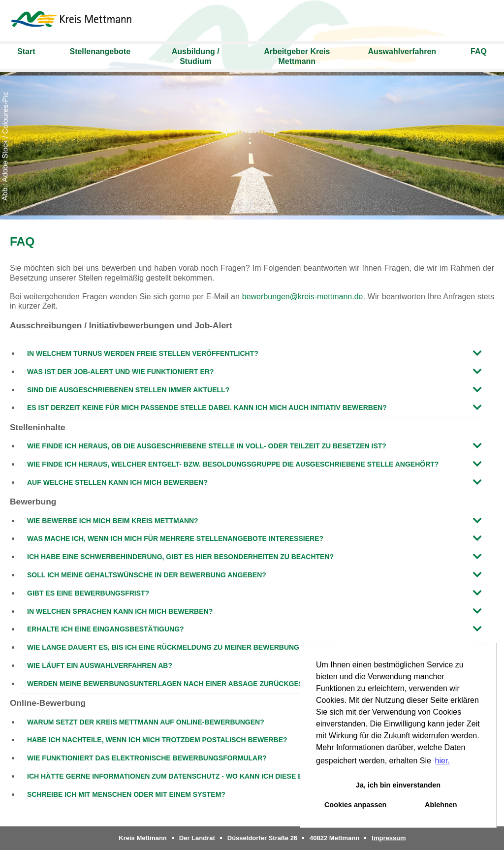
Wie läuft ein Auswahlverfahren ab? (100, 665)
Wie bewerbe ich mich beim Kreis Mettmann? (113, 521)
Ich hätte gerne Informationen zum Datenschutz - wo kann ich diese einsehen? (182, 776)
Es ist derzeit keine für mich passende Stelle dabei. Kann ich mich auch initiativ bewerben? (207, 408)
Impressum (389, 838)
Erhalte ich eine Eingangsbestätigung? (106, 629)
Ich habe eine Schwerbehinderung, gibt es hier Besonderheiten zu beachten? (180, 557)
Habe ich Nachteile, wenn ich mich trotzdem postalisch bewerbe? (157, 740)
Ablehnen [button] (441, 805)
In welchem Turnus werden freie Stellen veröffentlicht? (143, 353)
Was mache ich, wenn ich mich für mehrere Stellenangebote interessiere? (175, 538)
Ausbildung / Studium (196, 56)
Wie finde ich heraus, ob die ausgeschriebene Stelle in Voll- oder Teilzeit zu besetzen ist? (207, 446)
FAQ (479, 51)
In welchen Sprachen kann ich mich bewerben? (120, 611)
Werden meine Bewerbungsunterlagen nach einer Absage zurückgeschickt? (180, 684)
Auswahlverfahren (402, 51)
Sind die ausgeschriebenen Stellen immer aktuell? (128, 390)
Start (26, 51)
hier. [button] (442, 761)
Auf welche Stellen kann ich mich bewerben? (117, 482)
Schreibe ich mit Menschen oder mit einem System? (126, 794)
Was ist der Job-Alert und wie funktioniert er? (121, 372)
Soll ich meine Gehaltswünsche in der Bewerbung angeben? (147, 575)
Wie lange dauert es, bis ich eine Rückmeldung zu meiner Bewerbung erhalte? (182, 647)
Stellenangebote (100, 51)
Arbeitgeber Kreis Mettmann (297, 56)
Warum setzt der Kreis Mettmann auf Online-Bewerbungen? (146, 722)
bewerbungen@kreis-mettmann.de (303, 297)
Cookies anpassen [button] (355, 805)
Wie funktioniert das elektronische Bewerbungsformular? (147, 758)
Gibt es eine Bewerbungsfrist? (88, 593)
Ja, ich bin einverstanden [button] (398, 785)
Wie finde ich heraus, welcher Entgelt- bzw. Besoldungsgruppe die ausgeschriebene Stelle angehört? (233, 464)
